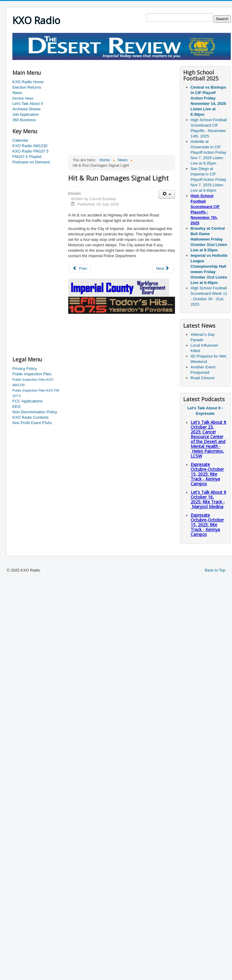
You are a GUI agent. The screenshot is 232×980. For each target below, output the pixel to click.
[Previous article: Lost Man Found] (80, 269)
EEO (16, 406)
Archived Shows (26, 109)
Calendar (20, 140)
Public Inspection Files (32, 374)
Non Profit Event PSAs (32, 423)
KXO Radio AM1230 (30, 146)
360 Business (24, 120)
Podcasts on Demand (31, 162)
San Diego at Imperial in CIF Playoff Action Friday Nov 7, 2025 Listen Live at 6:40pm (208, 180)
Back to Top (215, 570)
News (17, 93)
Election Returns (27, 87)
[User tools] (167, 194)
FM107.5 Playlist (27, 157)
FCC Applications (27, 401)
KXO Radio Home (28, 82)
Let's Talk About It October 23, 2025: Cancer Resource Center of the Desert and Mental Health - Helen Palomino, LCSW (208, 439)
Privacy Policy (25, 369)
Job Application (25, 114)
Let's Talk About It (28, 104)
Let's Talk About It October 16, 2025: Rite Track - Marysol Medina (208, 499)
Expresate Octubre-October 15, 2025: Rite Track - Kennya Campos (207, 474)
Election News (23, 98)
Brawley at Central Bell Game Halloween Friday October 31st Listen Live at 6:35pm (209, 239)
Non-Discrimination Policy (35, 412)
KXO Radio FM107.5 (30, 151)
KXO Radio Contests (30, 417)
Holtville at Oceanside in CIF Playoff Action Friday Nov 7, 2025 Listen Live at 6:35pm (208, 152)
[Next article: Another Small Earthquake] (164, 269)
